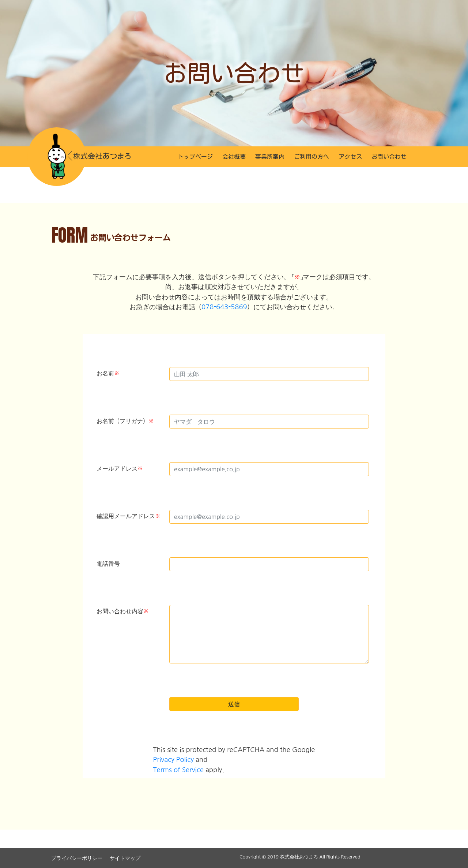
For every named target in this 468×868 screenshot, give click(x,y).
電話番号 (108, 564)
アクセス (350, 157)
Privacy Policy (173, 759)
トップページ (195, 157)
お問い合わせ (389, 157)
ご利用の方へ (312, 157)
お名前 (108, 373)
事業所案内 (270, 157)
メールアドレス (120, 468)
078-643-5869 (224, 307)
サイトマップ (125, 858)
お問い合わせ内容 (123, 611)
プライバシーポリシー (77, 858)
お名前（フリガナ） (125, 421)
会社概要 (234, 157)
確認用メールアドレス (129, 516)
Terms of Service (178, 770)
